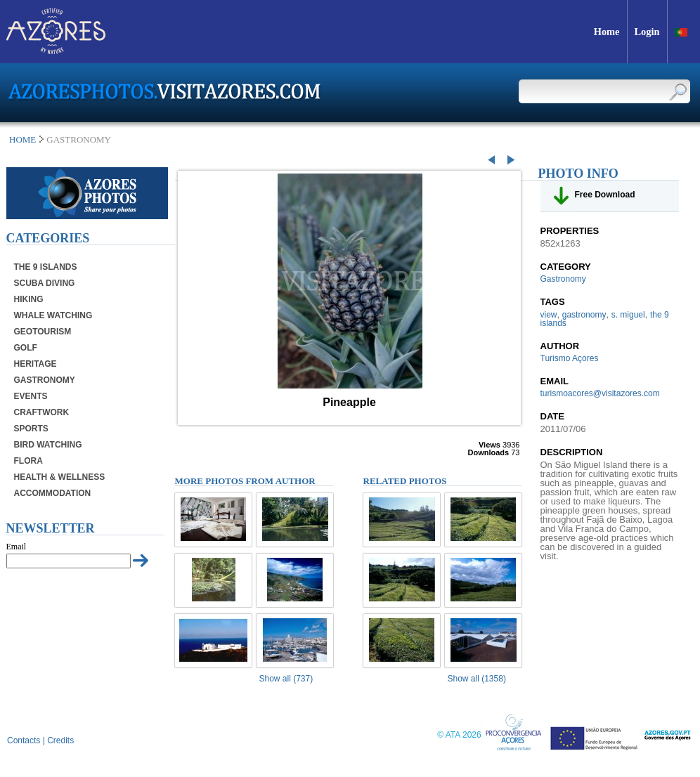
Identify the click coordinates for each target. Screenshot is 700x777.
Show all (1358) (477, 679)
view (549, 315)
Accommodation (53, 493)
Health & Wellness (60, 477)
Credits (60, 740)
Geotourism (43, 332)
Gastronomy (45, 380)
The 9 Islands (46, 267)
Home (22, 139)
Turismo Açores (570, 358)
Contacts (24, 740)
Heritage (35, 364)
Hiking (29, 299)
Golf (26, 348)
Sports (31, 429)
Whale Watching (53, 315)
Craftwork (42, 412)
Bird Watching (48, 445)
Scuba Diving (45, 283)
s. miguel (628, 315)
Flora (28, 461)
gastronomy (584, 315)
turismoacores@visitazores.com (600, 393)
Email (17, 547)
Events (31, 396)
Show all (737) (286, 679)
